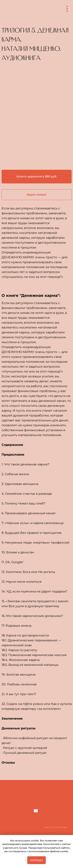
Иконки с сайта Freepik (56, 827)
